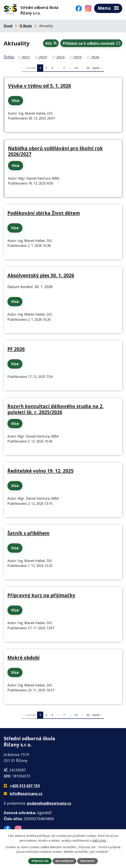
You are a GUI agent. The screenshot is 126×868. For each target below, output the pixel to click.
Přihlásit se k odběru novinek (90, 43)
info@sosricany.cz (26, 792)
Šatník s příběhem (28, 532)
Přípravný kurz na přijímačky (41, 594)
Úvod (8, 25)
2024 (60, 56)
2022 (26, 56)
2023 (43, 56)
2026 (95, 56)
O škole (26, 25)
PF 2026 (16, 348)
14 (76, 67)
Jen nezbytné (64, 861)
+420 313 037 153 (25, 785)
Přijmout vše (40, 861)
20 (88, 67)
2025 (78, 56)
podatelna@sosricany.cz (49, 802)
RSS (49, 43)
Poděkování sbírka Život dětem (44, 212)
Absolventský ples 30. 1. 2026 (41, 274)
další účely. (100, 840)
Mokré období (23, 657)
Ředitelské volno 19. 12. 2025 (40, 470)
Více (16, 99)
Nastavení (87, 861)
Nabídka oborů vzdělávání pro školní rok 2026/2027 (55, 150)
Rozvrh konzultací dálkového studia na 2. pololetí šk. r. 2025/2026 (55, 408)
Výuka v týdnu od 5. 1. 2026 (40, 85)
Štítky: (9, 56)
